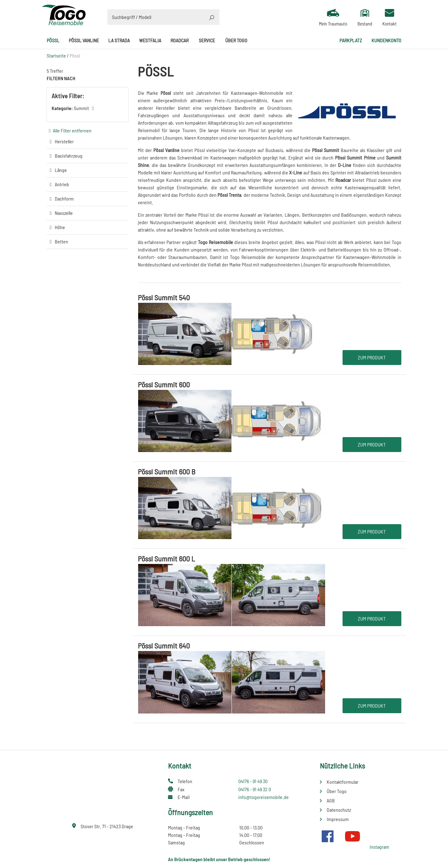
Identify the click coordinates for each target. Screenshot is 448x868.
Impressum (338, 819)
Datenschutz (339, 810)
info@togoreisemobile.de (264, 797)
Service (207, 40)
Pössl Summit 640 (164, 646)
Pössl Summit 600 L (166, 559)
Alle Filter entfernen (72, 130)
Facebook (328, 836)
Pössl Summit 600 (164, 384)
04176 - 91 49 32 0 (255, 789)
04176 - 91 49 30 (253, 781)
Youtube (352, 836)
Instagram (379, 847)
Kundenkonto (386, 40)
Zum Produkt (372, 357)
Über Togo (236, 40)
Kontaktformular (343, 782)
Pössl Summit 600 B (167, 471)
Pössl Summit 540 (164, 297)
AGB (331, 800)
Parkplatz (351, 40)
